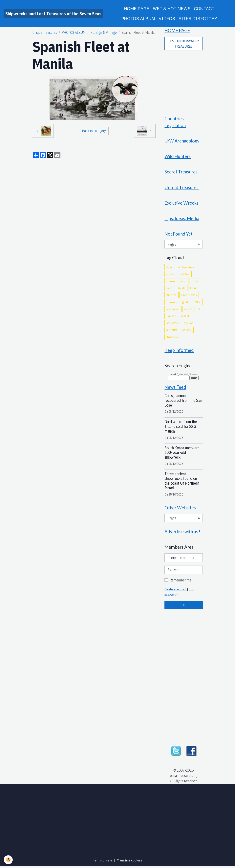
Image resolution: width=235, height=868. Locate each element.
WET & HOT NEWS (172, 8)
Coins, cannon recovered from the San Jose (183, 402)
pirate (170, 275)
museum (172, 331)
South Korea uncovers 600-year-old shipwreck (182, 454)
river (169, 289)
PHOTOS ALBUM (138, 18)
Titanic (196, 282)
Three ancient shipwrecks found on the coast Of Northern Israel (182, 482)
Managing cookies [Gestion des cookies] (129, 862)
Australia (172, 338)
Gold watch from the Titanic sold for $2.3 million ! (181, 428)
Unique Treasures (45, 32)
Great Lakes (189, 296)
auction (189, 324)
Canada (171, 317)
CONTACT (204, 8)
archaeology (186, 268)
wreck (188, 310)
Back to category (94, 130)
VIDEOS (167, 18)
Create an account (175, 591)
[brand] (53, 14)
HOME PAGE (137, 8)
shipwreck (173, 324)
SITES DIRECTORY (198, 18)
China (194, 289)
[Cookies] (8, 860)
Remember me (181, 582)
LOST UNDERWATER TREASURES (184, 44)
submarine (173, 310)
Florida (181, 289)
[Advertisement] (184, 81)
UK (198, 310)
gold (185, 303)
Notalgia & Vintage (104, 32)
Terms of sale (102, 862)
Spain (170, 268)
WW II (185, 317)
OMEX (197, 303)
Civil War (184, 275)
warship (187, 331)
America (171, 296)
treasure (172, 303)
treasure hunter (176, 282)
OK (184, 607)
